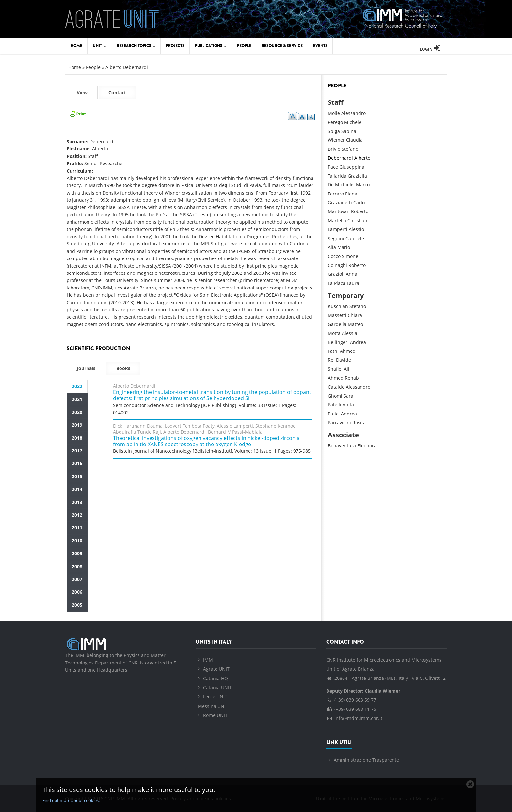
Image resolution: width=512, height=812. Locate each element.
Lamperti (338, 229)
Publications (211, 46)
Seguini (336, 238)
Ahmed (348, 351)
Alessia (350, 333)
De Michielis (341, 185)
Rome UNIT (215, 715)
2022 (77, 386)
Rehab (352, 378)
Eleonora (367, 446)
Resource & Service (282, 46)
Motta (334, 333)
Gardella (337, 324)
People (244, 46)
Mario (344, 247)
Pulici (334, 414)
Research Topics (136, 46)
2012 (77, 515)
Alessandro (353, 113)
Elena (351, 194)
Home (76, 46)
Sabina (349, 131)
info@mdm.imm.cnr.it (354, 718)
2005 (77, 605)
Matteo (355, 324)
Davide (344, 360)
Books (123, 368)
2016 (77, 463)
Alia (332, 247)
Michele (353, 122)
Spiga (334, 131)
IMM (208, 660)
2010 (77, 541)
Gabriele (355, 238)
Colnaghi (337, 265)
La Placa (337, 283)
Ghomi (335, 396)
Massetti (337, 315)
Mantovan (339, 211)
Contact (117, 93)
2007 (77, 579)
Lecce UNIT (215, 697)
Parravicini (339, 422)
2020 (77, 412)
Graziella (357, 176)
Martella (337, 220)
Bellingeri (338, 342)
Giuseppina (352, 167)
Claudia (354, 140)
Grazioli (336, 274)
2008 (77, 566)
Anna (352, 274)
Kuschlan (338, 306)
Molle (334, 113)
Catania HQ (216, 678)
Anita (348, 405)
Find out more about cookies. (71, 800)
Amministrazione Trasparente (366, 760)
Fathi (333, 351)
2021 (77, 399)
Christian (357, 220)
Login (430, 49)
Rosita (359, 422)
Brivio (334, 149)
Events (320, 46)
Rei (331, 360)
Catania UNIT (217, 687)
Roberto (360, 211)
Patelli (335, 405)
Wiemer (336, 140)
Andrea (358, 342)
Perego (335, 122)
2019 (77, 425)
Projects (175, 46)
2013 (77, 502)
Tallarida (337, 176)
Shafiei (335, 369)
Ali (347, 369)
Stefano (350, 149)
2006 (77, 592)
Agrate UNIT (216, 669)
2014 (77, 489)
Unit (99, 46)
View (87, 94)
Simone (350, 256)
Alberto (362, 158)
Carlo (359, 203)
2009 (77, 553)
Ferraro (336, 194)
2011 (77, 528)
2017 (77, 451)
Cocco (334, 256)
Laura (353, 283)
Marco (363, 185)
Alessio (356, 229)
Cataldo (336, 387)
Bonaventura (342, 446)
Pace (333, 167)
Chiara (355, 315)
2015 (77, 476)
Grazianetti (340, 203)
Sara (348, 396)
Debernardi (340, 158)
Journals (86, 368)
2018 (77, 438)
